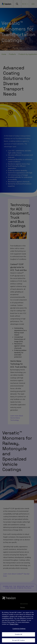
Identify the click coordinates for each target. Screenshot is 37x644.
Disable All (19, 635)
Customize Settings (19, 629)
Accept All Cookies (18, 641)
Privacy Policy (14, 625)
